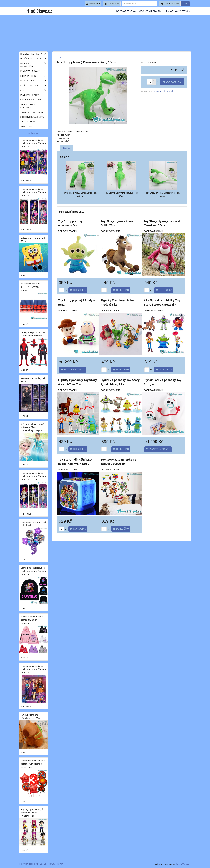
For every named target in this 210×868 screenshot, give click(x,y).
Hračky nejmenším (34, 65)
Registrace (112, 4)
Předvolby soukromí (28, 864)
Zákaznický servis (178, 11)
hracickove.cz (33, 133)
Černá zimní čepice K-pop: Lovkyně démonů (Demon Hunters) (33, 571)
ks (63, 290)
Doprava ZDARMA (126, 11)
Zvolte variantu (73, 370)
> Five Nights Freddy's (28, 106)
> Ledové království (33, 117)
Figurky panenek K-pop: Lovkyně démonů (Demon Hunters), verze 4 (33, 476)
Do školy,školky (34, 86)
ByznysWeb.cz (182, 864)
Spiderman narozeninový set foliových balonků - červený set (33, 764)
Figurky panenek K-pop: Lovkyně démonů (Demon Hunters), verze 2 (33, 143)
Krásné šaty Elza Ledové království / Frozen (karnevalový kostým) (32, 427)
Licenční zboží (34, 76)
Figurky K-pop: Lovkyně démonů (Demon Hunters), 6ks (32, 812)
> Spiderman (28, 122)
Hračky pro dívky (34, 59)
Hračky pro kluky (34, 54)
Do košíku (172, 82)
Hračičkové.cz (39, 11)
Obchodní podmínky (151, 11)
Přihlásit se (93, 4)
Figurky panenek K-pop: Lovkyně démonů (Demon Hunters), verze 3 (33, 192)
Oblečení (34, 90)
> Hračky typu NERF (32, 112)
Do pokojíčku (34, 81)
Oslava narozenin (31, 100)
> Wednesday (28, 126)
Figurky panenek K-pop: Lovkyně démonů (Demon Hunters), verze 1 (33, 669)
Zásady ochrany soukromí (52, 864)
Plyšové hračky (34, 71)
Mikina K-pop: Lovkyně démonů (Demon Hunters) (32, 620)
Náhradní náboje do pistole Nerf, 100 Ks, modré (30, 287)
